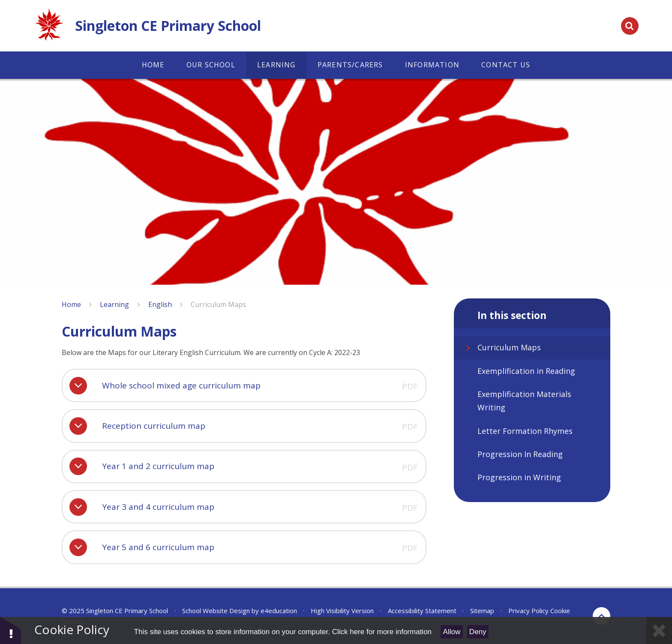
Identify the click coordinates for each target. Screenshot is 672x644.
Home (71, 304)
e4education (279, 611)
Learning (114, 304)
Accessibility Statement (422, 611)
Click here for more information (382, 632)
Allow (452, 632)
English (160, 304)
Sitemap (482, 611)
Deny (478, 632)
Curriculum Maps (218, 304)
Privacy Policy (528, 611)
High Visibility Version (342, 611)
